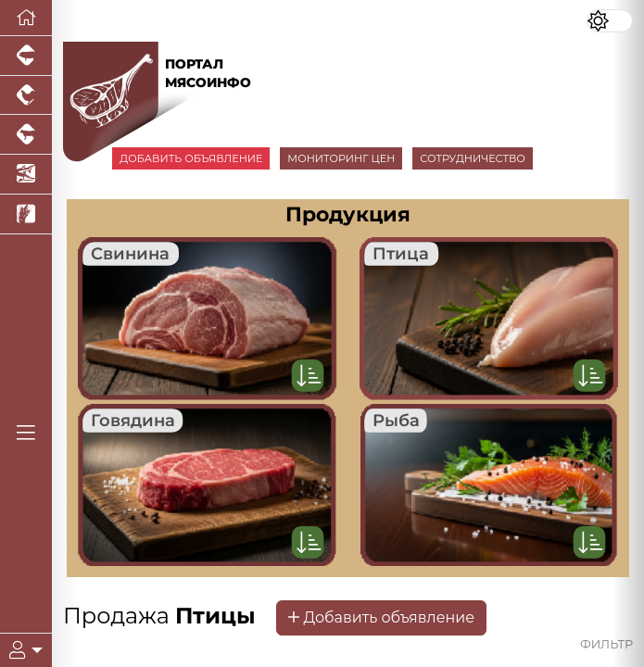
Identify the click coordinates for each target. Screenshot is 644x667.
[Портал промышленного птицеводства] (26, 96)
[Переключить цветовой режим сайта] (610, 21)
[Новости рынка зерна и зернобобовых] (26, 214)
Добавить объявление (381, 617)
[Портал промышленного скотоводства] (26, 135)
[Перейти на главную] (26, 18)
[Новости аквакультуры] (26, 175)
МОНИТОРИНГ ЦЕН (341, 158)
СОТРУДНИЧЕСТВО (473, 158)
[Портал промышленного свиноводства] (26, 56)
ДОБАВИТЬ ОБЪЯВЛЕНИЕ (191, 158)
